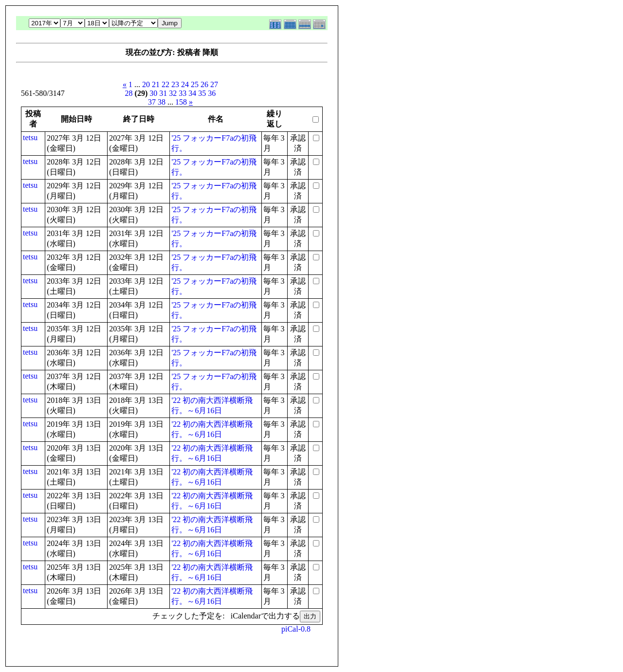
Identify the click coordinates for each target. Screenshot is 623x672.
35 (202, 93)
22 (165, 84)
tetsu (30, 137)
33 (183, 93)
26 (204, 84)
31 (163, 93)
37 (152, 102)
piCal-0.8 (296, 629)
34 (192, 93)
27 (214, 84)
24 (185, 84)
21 (156, 84)
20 (146, 84)
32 (173, 93)
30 (153, 93)
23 (175, 84)
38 (162, 102)
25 (195, 84)
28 (129, 93)
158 (181, 102)
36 (212, 93)
